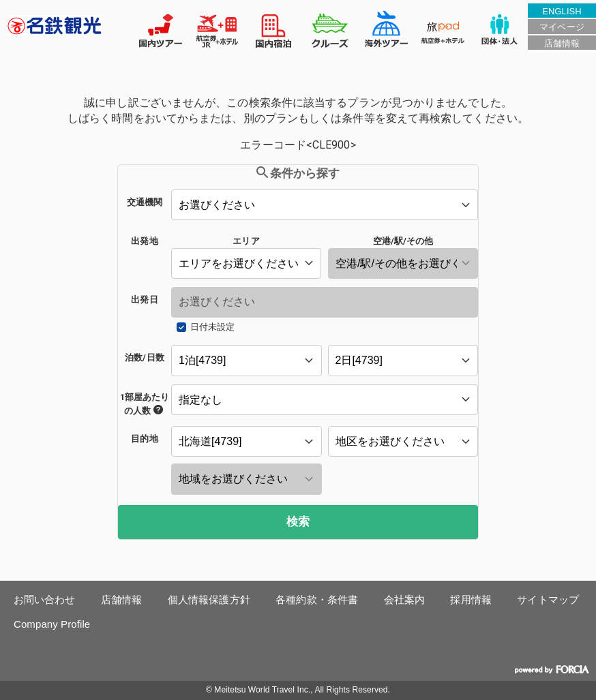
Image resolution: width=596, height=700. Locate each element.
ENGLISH (562, 11)
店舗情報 (562, 43)
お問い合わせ (45, 599)
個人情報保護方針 (209, 599)
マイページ (562, 27)
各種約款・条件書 (317, 599)
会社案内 (404, 599)
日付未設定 (212, 327)
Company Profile (52, 624)
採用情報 (471, 599)
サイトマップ (548, 599)
